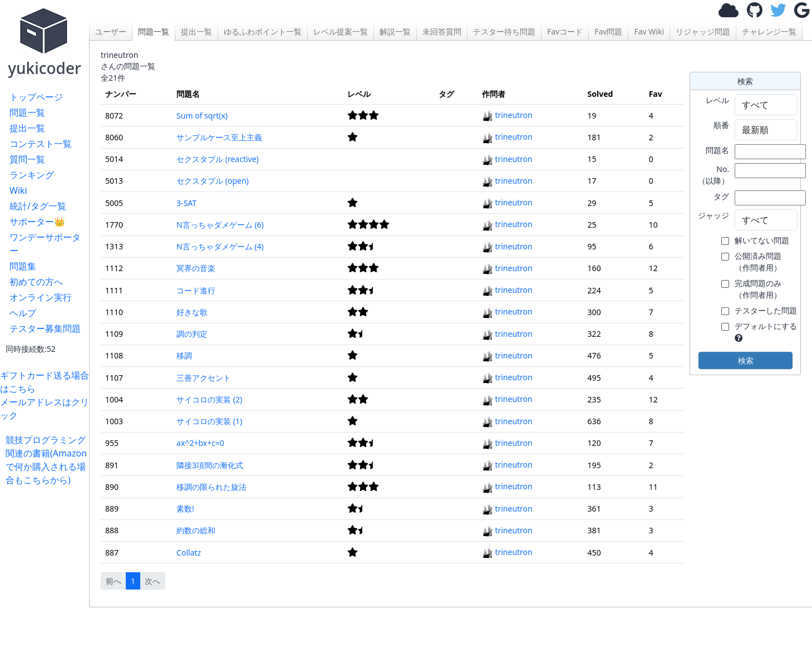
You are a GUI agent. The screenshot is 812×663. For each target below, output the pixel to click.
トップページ (36, 97)
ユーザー (111, 31)
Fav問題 (608, 31)
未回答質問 (442, 31)
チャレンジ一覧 (769, 31)
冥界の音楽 (196, 268)
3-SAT (186, 203)
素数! (185, 509)
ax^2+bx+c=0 (200, 443)
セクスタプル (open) (213, 181)
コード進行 (196, 290)
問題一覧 (27, 112)
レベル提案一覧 (341, 31)
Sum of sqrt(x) (202, 116)
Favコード (565, 31)
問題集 (23, 266)
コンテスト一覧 (41, 144)
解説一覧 (395, 31)
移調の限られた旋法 (211, 487)
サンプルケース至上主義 (219, 137)
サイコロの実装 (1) (209, 421)
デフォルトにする (766, 326)
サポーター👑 (37, 222)
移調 (184, 355)
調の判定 (192, 334)
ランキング (32, 175)
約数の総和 (196, 530)
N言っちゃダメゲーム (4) (220, 246)
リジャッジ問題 (703, 31)
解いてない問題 (762, 240)
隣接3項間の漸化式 (210, 465)
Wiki (18, 190)
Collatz (189, 552)
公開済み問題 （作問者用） (758, 262)
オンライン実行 (41, 297)
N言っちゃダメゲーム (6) (220, 225)
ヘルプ (23, 313)
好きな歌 (192, 312)
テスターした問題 (766, 310)
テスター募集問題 (45, 328)
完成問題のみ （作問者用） (758, 289)
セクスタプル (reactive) (218, 159)
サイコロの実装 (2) (209, 399)
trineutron (507, 115)
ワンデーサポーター (45, 244)
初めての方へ (36, 282)
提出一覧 (27, 128)
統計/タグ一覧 (38, 206)
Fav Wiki (649, 31)
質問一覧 (27, 159)
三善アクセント (204, 378)
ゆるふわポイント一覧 (263, 31)
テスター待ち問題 (504, 31)
